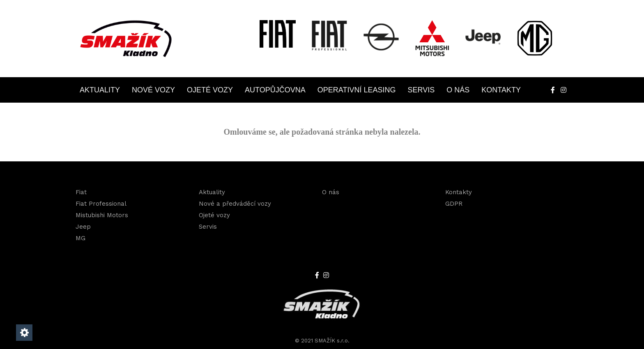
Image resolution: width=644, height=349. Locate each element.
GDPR (454, 204)
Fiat (81, 192)
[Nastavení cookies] (24, 333)
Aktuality (100, 90)
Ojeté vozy (210, 90)
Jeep (83, 227)
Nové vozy (153, 90)
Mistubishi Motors (102, 215)
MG (80, 238)
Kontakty (501, 90)
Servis (421, 90)
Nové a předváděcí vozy (235, 204)
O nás (458, 90)
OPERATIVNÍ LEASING (357, 90)
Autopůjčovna (275, 90)
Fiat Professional (101, 204)
